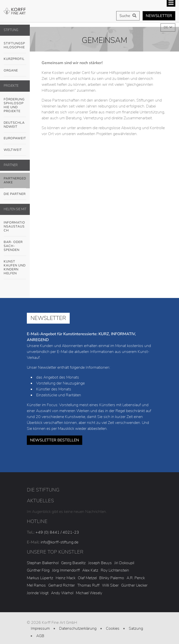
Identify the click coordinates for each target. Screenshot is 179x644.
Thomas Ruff (88, 585)
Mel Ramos (36, 585)
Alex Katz (90, 570)
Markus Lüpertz (40, 578)
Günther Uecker (134, 585)
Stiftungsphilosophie (14, 45)
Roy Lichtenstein (115, 570)
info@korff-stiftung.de (59, 542)
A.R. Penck (136, 578)
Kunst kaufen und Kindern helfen (15, 267)
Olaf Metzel (87, 578)
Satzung (136, 628)
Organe (11, 70)
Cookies (113, 628)
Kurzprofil (14, 59)
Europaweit (15, 138)
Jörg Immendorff (66, 570)
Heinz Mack (65, 578)
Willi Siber (110, 585)
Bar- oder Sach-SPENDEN (13, 246)
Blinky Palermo (112, 578)
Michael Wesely (89, 593)
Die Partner (15, 194)
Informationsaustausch (14, 226)
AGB (40, 636)
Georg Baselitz (73, 563)
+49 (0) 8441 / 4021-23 (57, 532)
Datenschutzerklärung (78, 628)
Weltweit (13, 150)
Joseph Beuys (100, 563)
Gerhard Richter (62, 585)
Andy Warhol (62, 593)
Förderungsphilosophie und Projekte (14, 105)
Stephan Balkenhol (43, 563)
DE (166, 27)
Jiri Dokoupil (124, 563)
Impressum (40, 628)
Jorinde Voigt (38, 593)
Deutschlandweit (14, 125)
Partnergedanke (15, 180)
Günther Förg (38, 570)
